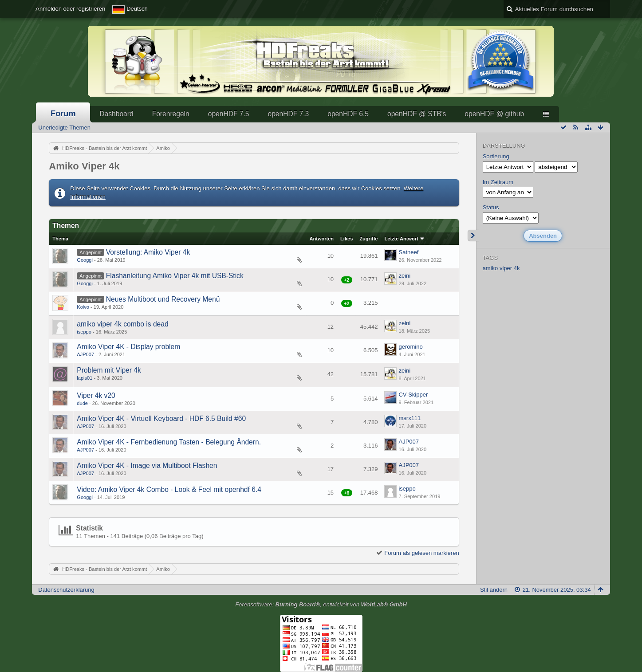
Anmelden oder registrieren (70, 9)
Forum (63, 114)
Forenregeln (171, 114)
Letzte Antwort (401, 239)
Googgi (85, 260)
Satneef (408, 252)
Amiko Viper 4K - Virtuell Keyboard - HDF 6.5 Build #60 (161, 419)
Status (491, 207)
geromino (410, 347)
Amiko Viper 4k (84, 166)
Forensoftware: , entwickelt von (321, 604)
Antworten (321, 239)
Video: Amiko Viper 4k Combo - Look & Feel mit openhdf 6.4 (169, 489)
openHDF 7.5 (229, 114)
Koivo (83, 307)
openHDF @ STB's (417, 114)
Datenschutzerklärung (66, 590)
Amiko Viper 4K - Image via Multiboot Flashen (147, 466)
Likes (347, 239)
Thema (60, 239)
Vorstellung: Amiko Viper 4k (148, 252)
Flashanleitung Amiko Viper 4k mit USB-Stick (175, 276)
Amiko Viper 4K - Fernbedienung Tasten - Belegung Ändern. (169, 442)
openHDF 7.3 (288, 114)
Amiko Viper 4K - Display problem (128, 347)
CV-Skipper (413, 395)
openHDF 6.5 (348, 114)
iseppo (84, 332)
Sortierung (496, 156)
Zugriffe (368, 239)
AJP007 (85, 354)
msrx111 (410, 418)
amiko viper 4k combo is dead (122, 324)
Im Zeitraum (498, 182)
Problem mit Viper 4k (109, 370)
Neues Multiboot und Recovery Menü (163, 299)
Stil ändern (494, 590)
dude (82, 403)
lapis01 (85, 378)
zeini (404, 276)
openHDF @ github (494, 114)
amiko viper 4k (501, 268)
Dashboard (116, 114)
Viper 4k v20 (96, 395)
